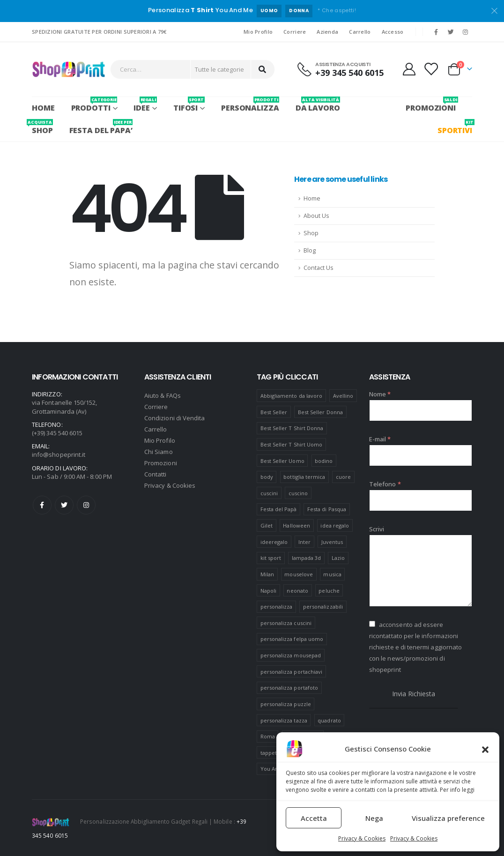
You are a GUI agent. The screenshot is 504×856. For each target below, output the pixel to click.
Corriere (295, 32)
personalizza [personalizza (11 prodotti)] (277, 607)
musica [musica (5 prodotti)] (332, 574)
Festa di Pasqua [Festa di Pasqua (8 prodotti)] (327, 509)
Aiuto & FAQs (163, 395)
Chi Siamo (159, 452)
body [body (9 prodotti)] (267, 477)
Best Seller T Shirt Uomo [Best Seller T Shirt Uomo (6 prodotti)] (292, 444)
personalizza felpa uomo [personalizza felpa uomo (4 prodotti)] (292, 639)
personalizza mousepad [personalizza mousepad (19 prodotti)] (291, 655)
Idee (145, 105)
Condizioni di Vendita (174, 418)
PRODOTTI (94, 105)
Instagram (86, 505)
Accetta (314, 818)
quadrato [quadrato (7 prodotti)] (329, 720)
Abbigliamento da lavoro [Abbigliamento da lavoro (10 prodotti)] (292, 396)
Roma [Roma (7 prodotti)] (268, 736)
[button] (485, 749)
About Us (316, 216)
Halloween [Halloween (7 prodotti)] (296, 525)
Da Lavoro (318, 105)
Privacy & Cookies (362, 838)
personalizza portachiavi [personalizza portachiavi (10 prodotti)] (292, 672)
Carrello (360, 32)
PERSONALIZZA (250, 105)
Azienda (327, 32)
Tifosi (189, 105)
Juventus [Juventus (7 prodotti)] (332, 542)
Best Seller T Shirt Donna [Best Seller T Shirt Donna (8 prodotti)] (292, 428)
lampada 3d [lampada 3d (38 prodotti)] (307, 558)
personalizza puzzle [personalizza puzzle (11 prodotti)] (286, 704)
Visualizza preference (448, 818)
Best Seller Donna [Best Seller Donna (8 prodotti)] (320, 412)
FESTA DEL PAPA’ (101, 127)
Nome (380, 394)
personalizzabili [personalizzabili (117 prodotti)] (323, 607)
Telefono (385, 484)
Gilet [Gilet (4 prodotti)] (267, 525)
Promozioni (161, 463)
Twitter (64, 505)
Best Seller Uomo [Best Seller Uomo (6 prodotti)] (282, 461)
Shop (311, 233)
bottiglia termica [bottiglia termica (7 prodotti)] (304, 477)
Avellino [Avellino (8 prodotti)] (343, 396)
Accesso (393, 32)
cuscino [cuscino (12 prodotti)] (298, 493)
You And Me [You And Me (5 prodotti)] (276, 769)
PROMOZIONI (431, 105)
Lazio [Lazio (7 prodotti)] (338, 558)
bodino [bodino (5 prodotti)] (324, 461)
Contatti (156, 474)
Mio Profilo (258, 32)
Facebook (42, 505)
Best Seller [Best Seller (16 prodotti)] (274, 412)
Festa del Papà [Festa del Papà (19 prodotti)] (279, 509)
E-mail (380, 439)
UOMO (269, 11)
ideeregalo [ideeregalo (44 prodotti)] (274, 542)
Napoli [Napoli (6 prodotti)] (268, 591)
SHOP (42, 127)
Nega (374, 818)
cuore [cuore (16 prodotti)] (343, 477)
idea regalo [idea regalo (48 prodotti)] (335, 525)
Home (43, 108)
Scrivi (377, 529)
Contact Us (319, 268)
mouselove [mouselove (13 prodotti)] (299, 574)
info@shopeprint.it (59, 454)
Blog (310, 250)
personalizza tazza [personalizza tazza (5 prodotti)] (284, 720)
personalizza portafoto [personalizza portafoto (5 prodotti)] (289, 688)
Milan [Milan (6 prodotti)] (267, 574)
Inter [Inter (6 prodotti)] (304, 542)
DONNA (299, 11)
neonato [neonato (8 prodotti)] (297, 591)
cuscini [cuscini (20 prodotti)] (269, 493)
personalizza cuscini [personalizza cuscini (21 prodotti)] (286, 623)
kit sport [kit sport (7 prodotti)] (271, 558)
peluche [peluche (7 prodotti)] (329, 591)
